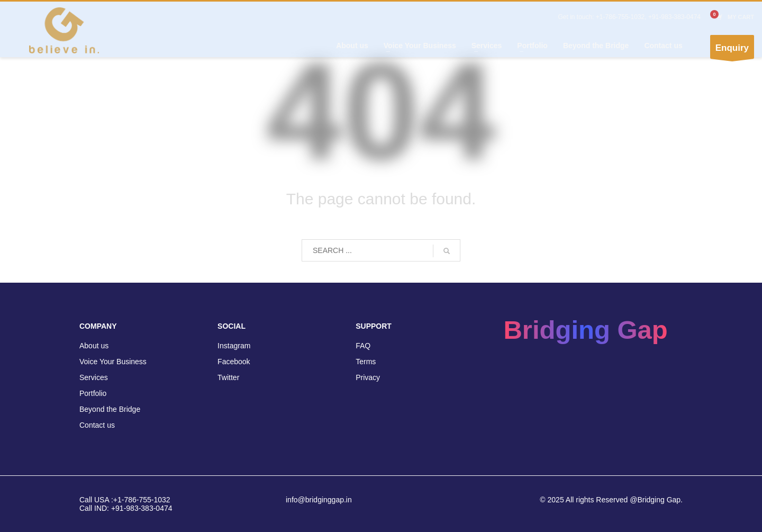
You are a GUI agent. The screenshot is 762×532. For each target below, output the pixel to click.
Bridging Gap (585, 330)
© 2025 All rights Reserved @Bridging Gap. (611, 500)
